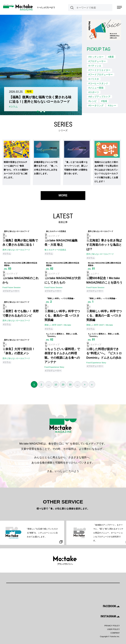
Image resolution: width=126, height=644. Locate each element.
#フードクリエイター (99, 70)
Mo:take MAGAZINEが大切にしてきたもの (63, 280)
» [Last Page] (92, 385)
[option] (41, 64)
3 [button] (44, 111)
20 (63, 385)
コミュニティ (93, 273)
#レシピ (93, 100)
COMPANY (115, 633)
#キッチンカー (96, 57)
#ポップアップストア (99, 96)
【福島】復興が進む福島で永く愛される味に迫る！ (20, 242)
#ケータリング (96, 104)
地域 (5, 235)
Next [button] (85, 17)
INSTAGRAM (110, 616)
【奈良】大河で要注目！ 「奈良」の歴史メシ (19, 352)
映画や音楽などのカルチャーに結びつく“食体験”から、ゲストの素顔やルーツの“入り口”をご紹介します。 (16, 169)
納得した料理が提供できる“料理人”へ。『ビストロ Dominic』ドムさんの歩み (104, 354)
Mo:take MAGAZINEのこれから (21, 280)
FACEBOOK (111, 606)
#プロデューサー (97, 61)
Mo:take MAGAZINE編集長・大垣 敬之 (61, 242)
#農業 (111, 57)
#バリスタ (94, 78)
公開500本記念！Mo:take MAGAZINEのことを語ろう (105, 280)
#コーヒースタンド (98, 83)
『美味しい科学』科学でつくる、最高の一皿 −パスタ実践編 (62, 316)
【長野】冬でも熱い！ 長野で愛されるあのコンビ (21, 313)
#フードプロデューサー (101, 74)
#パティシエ (95, 65)
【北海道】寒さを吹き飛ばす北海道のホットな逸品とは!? (104, 244)
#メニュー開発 (96, 87)
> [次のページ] (85, 385)
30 (70, 385)
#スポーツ (94, 91)
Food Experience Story (54, 368)
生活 (47, 307)
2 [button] (41, 111)
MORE (63, 194)
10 (56, 385)
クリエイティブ (52, 235)
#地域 (104, 100)
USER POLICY (114, 629)
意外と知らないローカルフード (16, 249)
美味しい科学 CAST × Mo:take (58, 325)
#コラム (7, 253)
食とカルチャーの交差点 (55, 249)
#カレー (112, 104)
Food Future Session (12, 287)
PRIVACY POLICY (112, 626)
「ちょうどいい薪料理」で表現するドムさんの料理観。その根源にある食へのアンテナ (62, 356)
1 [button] (38, 111)
